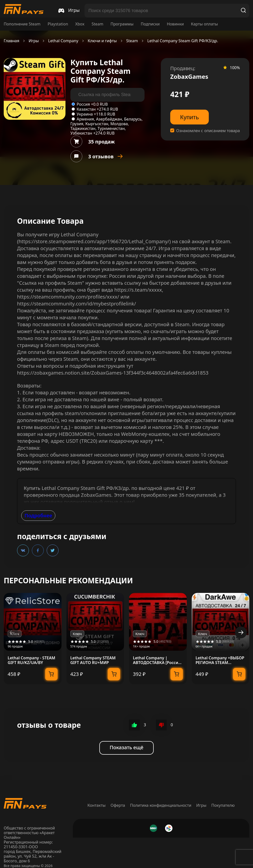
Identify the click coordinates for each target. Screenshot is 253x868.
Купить (190, 117)
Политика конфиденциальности (161, 805)
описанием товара (222, 131)
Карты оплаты (204, 24)
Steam (98, 24)
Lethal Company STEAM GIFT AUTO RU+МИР (93, 660)
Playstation (58, 24)
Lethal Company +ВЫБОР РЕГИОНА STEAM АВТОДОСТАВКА (220, 660)
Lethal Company (63, 41)
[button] (241, 632)
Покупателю (223, 805)
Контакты (96, 805)
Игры (34, 41)
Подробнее (38, 515)
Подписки (150, 24)
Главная (11, 41)
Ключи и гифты (102, 41)
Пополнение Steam (22, 24)
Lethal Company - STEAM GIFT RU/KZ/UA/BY (32, 660)
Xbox (80, 24)
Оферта (118, 805)
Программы (122, 24)
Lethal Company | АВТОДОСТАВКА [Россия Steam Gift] (157, 660)
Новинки (175, 24)
